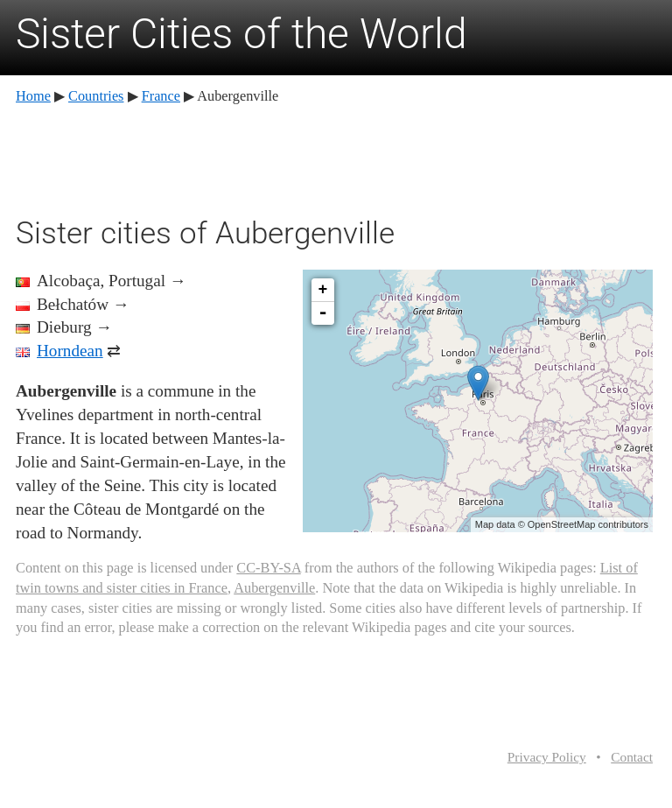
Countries (96, 96)
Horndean (70, 351)
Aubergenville (274, 588)
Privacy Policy (547, 757)
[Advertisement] (334, 158)
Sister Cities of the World (241, 34)
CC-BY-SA (268, 568)
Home (33, 96)
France (161, 96)
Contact (632, 757)
